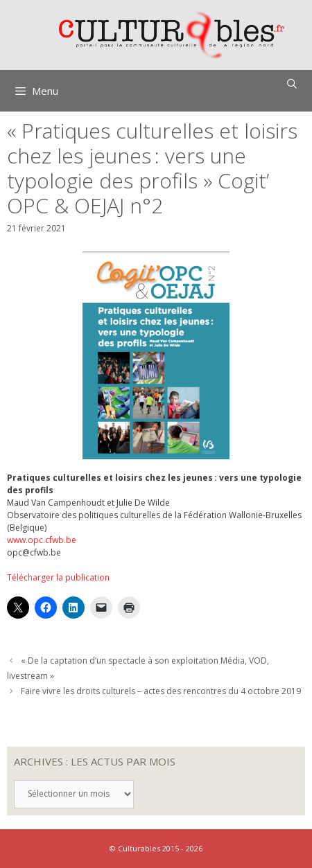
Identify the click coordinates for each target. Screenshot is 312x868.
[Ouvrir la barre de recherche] (292, 84)
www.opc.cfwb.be (42, 540)
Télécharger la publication (58, 577)
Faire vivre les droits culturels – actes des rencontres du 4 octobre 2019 (161, 691)
